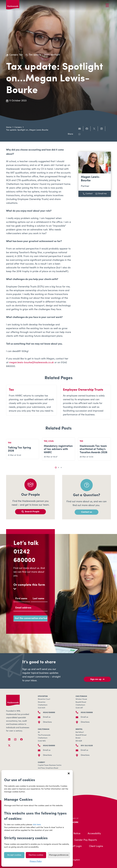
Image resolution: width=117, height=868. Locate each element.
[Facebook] (21, 739)
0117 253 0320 (87, 745)
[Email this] (80, 129)
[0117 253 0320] (78, 745)
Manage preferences (59, 855)
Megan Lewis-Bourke (91, 178)
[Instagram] (15, 739)
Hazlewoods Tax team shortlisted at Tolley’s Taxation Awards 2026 (94, 449)
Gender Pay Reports (86, 840)
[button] (69, 773)
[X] (9, 746)
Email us (47, 717)
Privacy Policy (36, 862)
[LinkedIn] (9, 739)
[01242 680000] (40, 712)
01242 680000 (24, 555)
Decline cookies (36, 855)
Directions (47, 722)
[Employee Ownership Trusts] (86, 402)
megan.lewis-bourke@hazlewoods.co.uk (31, 363)
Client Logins (96, 846)
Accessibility (94, 834)
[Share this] (87, 129)
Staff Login (76, 846)
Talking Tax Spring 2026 (19, 449)
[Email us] (40, 717)
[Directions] (40, 722)
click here (37, 825)
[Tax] (31, 402)
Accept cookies (14, 855)
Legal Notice (73, 834)
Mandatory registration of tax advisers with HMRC (58, 449)
